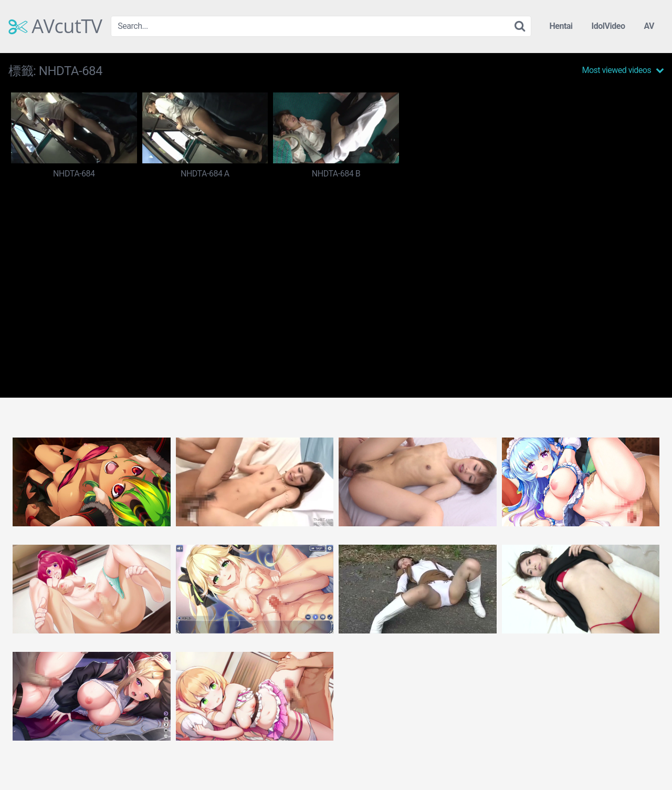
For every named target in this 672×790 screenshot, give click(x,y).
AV (649, 26)
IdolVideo (608, 26)
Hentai (561, 26)
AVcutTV (55, 26)
